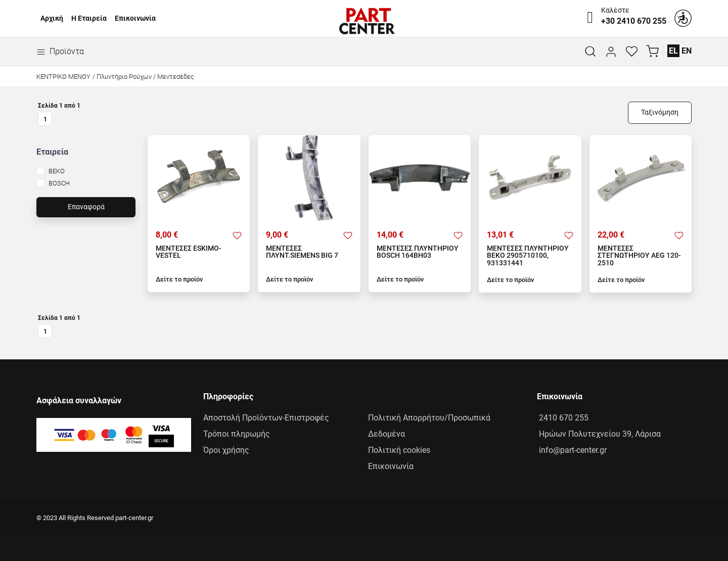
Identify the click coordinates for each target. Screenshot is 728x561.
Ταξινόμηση (660, 112)
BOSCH (59, 183)
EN (687, 51)
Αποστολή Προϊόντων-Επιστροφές (266, 418)
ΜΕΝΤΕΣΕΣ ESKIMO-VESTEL (189, 252)
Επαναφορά (86, 207)
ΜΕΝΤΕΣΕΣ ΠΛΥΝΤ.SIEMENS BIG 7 (302, 252)
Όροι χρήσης (226, 450)
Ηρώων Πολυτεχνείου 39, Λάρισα (599, 434)
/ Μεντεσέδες (174, 77)
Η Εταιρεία (89, 18)
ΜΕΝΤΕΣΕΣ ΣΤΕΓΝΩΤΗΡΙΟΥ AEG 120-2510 (639, 256)
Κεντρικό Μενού (63, 77)
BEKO (57, 171)
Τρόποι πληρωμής (237, 434)
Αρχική (52, 18)
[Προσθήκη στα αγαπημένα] (237, 235)
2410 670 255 (563, 418)
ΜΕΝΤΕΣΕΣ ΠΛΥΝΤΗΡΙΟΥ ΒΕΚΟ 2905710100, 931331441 (528, 256)
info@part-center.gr (572, 450)
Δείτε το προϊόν (179, 279)
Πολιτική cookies (399, 450)
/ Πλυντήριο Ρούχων (122, 77)
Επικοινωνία (135, 18)
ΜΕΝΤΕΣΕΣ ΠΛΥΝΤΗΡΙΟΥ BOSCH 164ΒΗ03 (418, 252)
